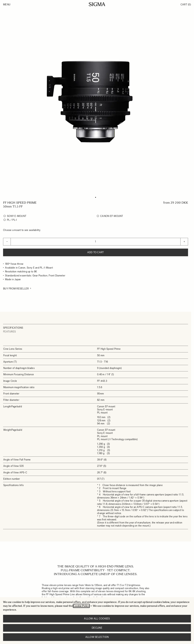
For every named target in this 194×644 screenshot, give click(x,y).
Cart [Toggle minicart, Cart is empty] (186, 5)
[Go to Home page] (97, 4)
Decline (97, 628)
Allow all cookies (97, 619)
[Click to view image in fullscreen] (96, 102)
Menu (7, 5)
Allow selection (97, 637)
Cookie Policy (81, 606)
